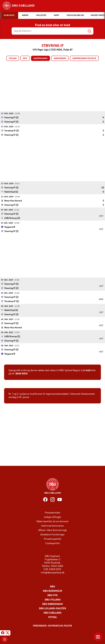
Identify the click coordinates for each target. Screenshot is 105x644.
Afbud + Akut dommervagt (52, 530)
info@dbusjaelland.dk (53, 573)
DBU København (52, 604)
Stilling (13, 59)
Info (25, 59)
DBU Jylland (53, 600)
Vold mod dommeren (52, 526)
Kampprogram (40, 59)
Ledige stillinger (53, 517)
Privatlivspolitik (53, 539)
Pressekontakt (52, 513)
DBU (52, 587)
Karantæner (60, 59)
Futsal (53, 617)
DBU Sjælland (52, 613)
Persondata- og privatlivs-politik (52, 626)
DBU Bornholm (52, 591)
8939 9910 (22, 374)
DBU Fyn (52, 595)
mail (88, 370)
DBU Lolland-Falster (52, 608)
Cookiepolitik (52, 543)
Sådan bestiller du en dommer (52, 521)
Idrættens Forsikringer (52, 535)
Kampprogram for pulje (84, 59)
